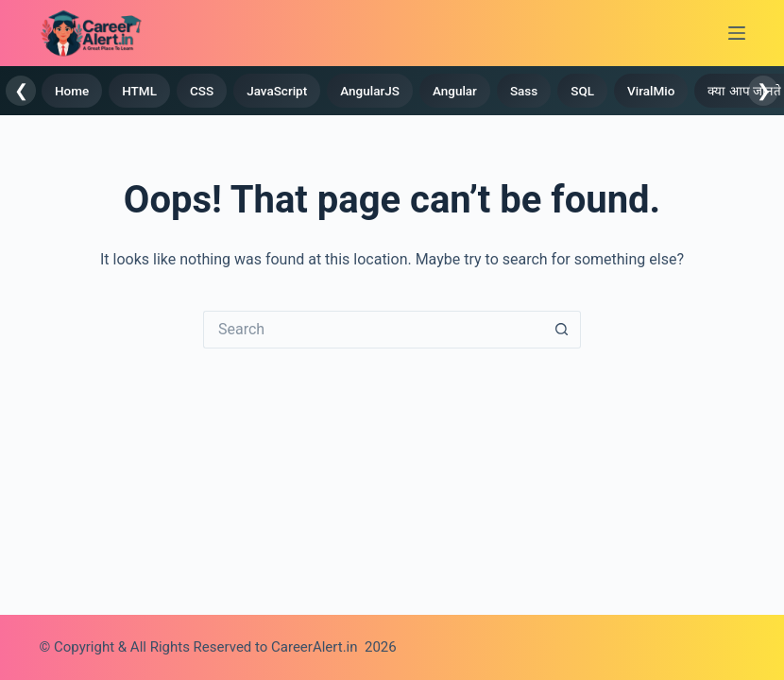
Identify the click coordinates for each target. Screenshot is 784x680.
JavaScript (277, 91)
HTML (139, 91)
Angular (455, 91)
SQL (582, 91)
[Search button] (562, 330)
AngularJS (370, 91)
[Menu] (737, 33)
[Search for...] (373, 330)
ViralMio (651, 91)
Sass (524, 91)
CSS (202, 91)
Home (72, 91)
